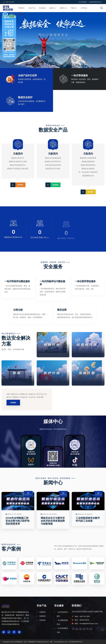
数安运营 (62, 310)
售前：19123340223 (82, 620)
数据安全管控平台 (18, 158)
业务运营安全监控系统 (53, 165)
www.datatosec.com (61, 642)
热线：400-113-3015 (82, 616)
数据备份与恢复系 (88, 169)
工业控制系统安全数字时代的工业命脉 (88, 521)
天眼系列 (42, 616)
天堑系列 (42, 620)
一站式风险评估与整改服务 (52, 283)
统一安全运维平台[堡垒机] (88, 172)
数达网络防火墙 (88, 176)
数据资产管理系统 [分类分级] (18, 169)
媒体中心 (53, 8)
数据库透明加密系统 (88, 165)
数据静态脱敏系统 (88, 162)
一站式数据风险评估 (62, 622)
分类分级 (18, 310)
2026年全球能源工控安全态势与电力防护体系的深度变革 (18, 523)
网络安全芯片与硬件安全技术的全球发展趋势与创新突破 (53, 523)
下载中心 (74, 8)
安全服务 (42, 8)
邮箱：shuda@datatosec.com (86, 624)
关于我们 (84, 8)
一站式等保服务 (82, 2)
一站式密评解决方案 (62, 630)
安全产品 (32, 8)
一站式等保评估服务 (62, 614)
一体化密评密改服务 (85, 281)
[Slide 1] (53, 65)
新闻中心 (63, 8)
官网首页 (21, 8)
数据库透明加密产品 (96, 2)
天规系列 (42, 612)
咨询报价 (20, 185)
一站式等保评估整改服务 (17, 281)
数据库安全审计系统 (53, 169)
